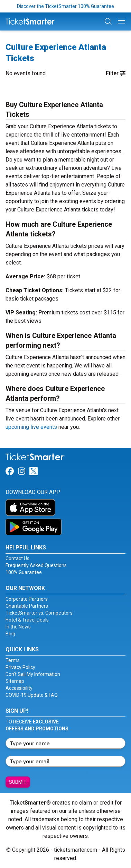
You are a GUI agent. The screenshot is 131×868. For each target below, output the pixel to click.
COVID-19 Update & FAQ (32, 695)
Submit (18, 782)
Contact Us (17, 558)
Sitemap (15, 681)
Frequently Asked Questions (36, 565)
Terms (13, 660)
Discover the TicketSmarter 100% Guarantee (65, 6)
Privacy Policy (20, 667)
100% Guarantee (24, 572)
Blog (10, 634)
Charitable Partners (27, 606)
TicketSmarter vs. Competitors (39, 613)
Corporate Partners (27, 599)
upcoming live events (31, 427)
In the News (18, 627)
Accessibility (19, 688)
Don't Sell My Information (33, 674)
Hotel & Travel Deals (27, 620)
